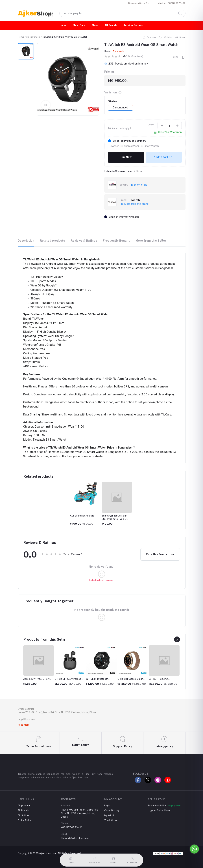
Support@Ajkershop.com (75, 834)
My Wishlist (111, 811)
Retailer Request (134, 25)
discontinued (33, 37)
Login (107, 801)
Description (26, 241)
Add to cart (164, 157)
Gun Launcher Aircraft (82, 516)
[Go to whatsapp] (194, 849)
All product (24, 801)
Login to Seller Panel (159, 806)
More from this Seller (151, 241)
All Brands (111, 25)
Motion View (139, 185)
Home (63, 25)
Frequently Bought (116, 241)
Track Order (111, 816)
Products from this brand (134, 204)
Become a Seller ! (137, 3)
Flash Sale (79, 25)
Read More (24, 725)
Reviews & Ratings (84, 241)
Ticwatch (118, 52)
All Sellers (24, 811)
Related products (52, 241)
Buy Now (126, 157)
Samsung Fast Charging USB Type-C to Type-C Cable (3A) (114, 519)
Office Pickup (25, 816)
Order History (112, 806)
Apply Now (174, 801)
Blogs (95, 25)
